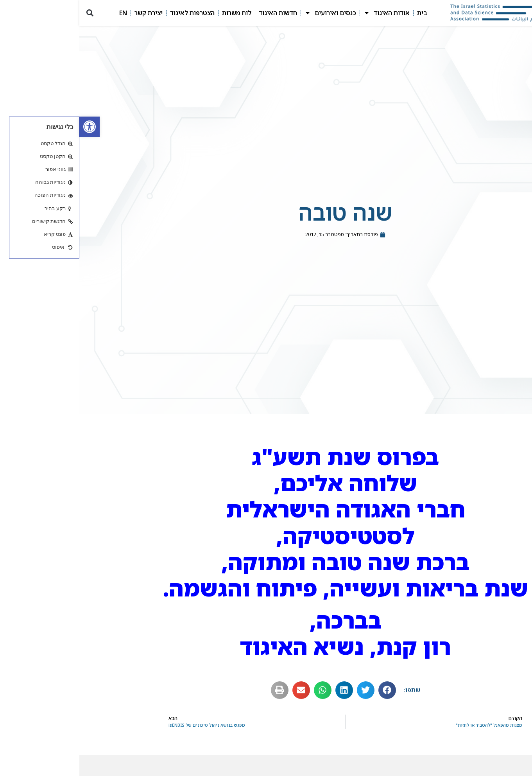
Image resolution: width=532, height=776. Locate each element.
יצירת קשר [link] (69, 13)
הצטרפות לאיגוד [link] (113, 13)
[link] (10, 127)
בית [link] (343, 13)
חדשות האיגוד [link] (199, 13)
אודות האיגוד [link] (307, 13)
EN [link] (44, 13)
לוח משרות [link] (157, 13)
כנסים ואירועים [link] (251, 13)
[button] (10, 13)
